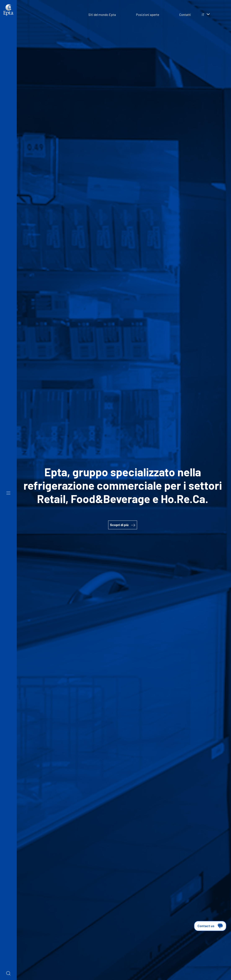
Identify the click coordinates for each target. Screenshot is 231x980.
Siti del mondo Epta (102, 15)
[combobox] (212, 15)
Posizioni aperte (148, 15)
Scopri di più (123, 525)
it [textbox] (203, 15)
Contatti (185, 15)
